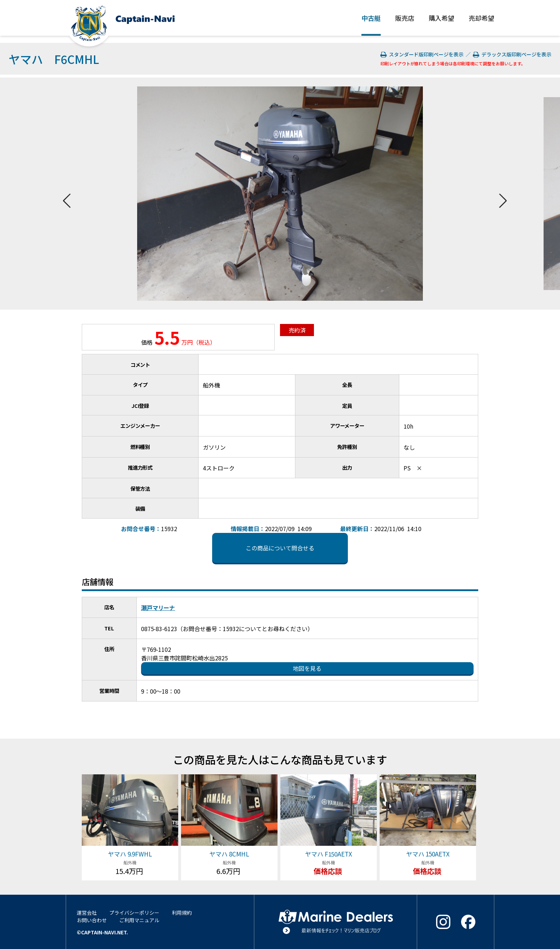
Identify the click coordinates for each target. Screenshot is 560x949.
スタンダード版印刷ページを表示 (423, 54)
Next (503, 194)
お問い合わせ (92, 920)
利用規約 (182, 913)
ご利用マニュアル (139, 920)
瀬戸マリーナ (158, 608)
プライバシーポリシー (134, 913)
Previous (67, 194)
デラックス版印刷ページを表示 (512, 54)
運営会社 (87, 913)
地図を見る (307, 668)
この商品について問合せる (280, 548)
